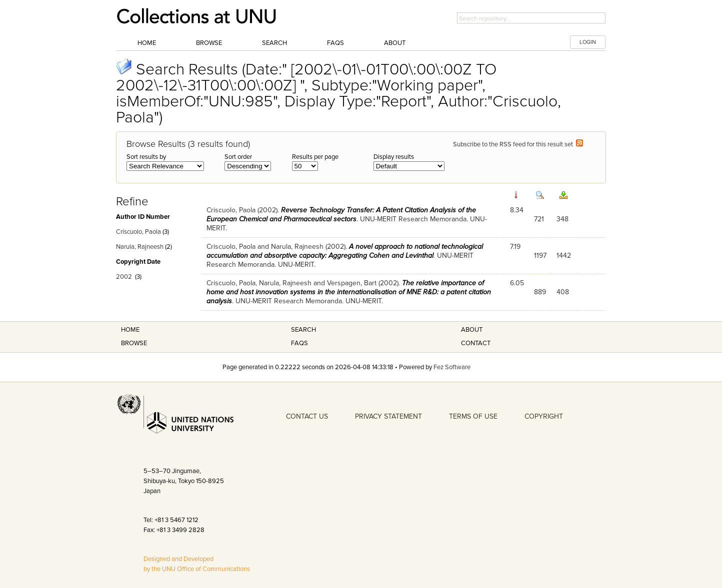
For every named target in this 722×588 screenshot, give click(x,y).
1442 (564, 256)
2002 (124, 277)
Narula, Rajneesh (140, 247)
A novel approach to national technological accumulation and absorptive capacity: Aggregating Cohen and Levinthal (345, 251)
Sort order (238, 157)
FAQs (335, 43)
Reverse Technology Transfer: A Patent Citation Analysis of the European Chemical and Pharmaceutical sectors (341, 215)
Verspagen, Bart (352, 283)
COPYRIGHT (544, 416)
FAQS (299, 343)
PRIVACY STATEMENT (388, 416)
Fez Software (452, 367)
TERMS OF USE (473, 416)
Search (274, 43)
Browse (209, 43)
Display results (394, 157)
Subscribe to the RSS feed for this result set (518, 144)
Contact (476, 343)
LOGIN (588, 42)
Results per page (315, 157)
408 (563, 292)
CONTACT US (307, 416)
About (395, 43)
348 (562, 219)
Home (147, 43)
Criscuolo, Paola (138, 232)
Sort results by (146, 157)
